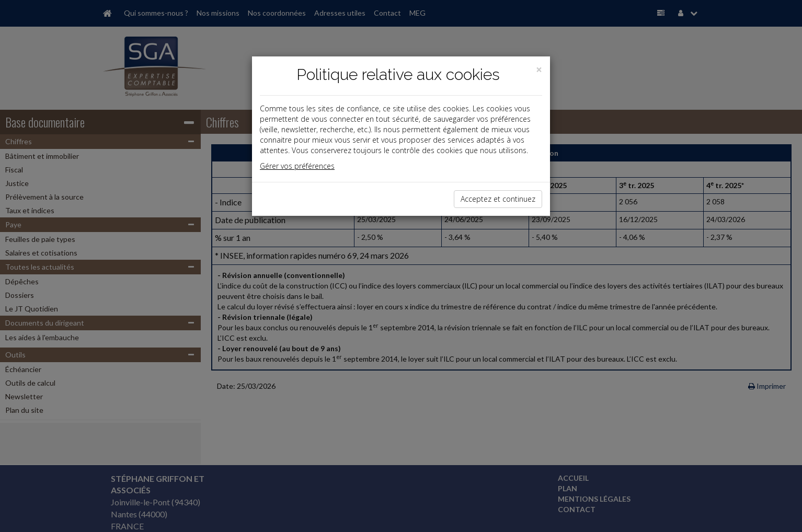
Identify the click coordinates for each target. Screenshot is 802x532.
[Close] (539, 70)
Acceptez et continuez (498, 199)
